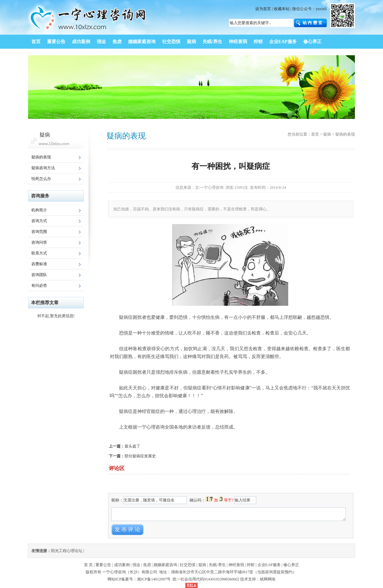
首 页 (88, 565)
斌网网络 (268, 579)
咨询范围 (39, 232)
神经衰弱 (236, 565)
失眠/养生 (217, 565)
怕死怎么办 (41, 179)
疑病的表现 (41, 157)
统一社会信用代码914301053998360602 (206, 579)
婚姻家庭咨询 (165, 565)
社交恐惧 (188, 565)
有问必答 (39, 286)
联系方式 (39, 253)
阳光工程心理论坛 (67, 551)
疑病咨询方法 (43, 168)
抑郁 (251, 565)
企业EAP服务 (269, 565)
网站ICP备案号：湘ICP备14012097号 (140, 579)
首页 (315, 134)
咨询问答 (39, 242)
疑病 (327, 134)
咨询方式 (39, 221)
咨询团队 (39, 275)
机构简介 (39, 210)
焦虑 (147, 565)
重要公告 (103, 565)
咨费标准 (39, 264)
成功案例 (122, 565)
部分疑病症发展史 (140, 456)
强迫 (136, 565)
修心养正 (291, 565)
